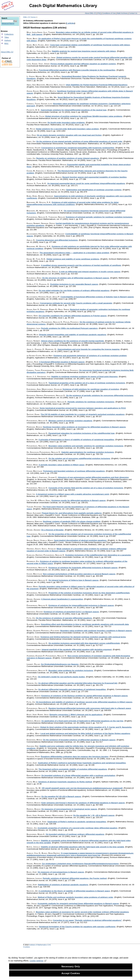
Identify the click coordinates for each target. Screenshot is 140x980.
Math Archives (122, 13)
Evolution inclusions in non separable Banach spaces (74, 284)
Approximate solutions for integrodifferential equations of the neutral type (74, 110)
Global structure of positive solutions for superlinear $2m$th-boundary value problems (84, 116)
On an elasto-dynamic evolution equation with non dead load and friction (69, 135)
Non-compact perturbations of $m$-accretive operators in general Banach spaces (79, 574)
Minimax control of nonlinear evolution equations (70, 421)
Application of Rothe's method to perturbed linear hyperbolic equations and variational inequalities (82, 763)
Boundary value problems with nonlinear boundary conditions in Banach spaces (96, 631)
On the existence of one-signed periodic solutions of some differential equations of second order (79, 141)
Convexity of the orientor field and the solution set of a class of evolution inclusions (86, 488)
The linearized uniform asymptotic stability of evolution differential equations (73, 769)
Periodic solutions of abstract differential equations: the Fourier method (75, 878)
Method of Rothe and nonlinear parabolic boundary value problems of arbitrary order (76, 897)
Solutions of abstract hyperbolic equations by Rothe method (65, 782)
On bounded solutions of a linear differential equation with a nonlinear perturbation (78, 775)
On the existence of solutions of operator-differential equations (64, 618)
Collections (9, 34)
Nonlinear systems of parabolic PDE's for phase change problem (72, 521)
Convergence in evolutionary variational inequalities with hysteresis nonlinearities (78, 148)
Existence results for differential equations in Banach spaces (79, 500)
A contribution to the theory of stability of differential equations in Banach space (74, 891)
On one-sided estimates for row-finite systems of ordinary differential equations (74, 290)
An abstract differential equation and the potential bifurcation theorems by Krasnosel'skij (78, 683)
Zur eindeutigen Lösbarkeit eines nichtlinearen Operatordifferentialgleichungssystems (80, 864)
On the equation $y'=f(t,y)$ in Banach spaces (61, 796)
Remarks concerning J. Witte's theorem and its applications (76, 715)
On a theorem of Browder (52, 530)
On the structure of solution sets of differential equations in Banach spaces (76, 278)
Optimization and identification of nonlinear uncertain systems (94, 190)
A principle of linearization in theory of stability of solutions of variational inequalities (76, 440)
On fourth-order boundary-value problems (66, 123)
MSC (6, 43)
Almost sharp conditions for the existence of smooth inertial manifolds (73, 341)
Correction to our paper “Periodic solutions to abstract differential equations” (88, 920)
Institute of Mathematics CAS (40, 945)
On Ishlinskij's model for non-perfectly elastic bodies (61, 677)
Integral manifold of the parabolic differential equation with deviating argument (77, 649)
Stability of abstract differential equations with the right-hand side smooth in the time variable (82, 847)
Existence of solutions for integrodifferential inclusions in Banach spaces (81, 605)
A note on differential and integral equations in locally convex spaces (90, 272)
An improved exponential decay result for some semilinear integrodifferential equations (86, 183)
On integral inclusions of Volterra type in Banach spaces (74, 580)
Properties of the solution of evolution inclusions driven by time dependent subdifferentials (89, 593)
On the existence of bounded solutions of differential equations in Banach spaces (79, 740)
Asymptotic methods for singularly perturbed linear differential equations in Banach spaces (78, 904)
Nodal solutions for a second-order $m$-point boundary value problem (67, 129)
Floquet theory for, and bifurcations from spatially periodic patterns (72, 513)
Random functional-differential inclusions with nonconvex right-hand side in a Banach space (90, 708)
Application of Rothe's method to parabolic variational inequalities (77, 822)
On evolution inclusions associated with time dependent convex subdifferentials (84, 643)
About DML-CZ (90, 13)
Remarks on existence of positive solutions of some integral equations (68, 158)
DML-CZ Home (29, 17)
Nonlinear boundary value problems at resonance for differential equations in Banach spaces (84, 427)
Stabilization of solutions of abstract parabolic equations (63, 885)
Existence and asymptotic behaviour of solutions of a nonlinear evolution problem (90, 356)
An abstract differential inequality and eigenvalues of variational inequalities (72, 689)
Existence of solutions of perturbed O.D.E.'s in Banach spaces (71, 612)
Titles (7, 37)
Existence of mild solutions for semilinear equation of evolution (91, 389)
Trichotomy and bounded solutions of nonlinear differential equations (74, 471)
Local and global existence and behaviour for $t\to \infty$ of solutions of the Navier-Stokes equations (85, 733)
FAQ (99, 13)
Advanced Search (8, 24)
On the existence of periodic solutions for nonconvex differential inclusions (100, 395)
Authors (8, 40)
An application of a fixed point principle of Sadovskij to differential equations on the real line (82, 721)
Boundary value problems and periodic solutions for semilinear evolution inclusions (86, 446)
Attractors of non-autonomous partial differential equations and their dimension (93, 477)
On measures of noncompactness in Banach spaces (61, 872)
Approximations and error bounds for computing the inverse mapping (89, 349)
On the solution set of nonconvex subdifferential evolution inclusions (79, 458)
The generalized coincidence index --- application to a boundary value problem (74, 253)
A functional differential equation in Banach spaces (62, 362)
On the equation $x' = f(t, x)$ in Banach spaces (94, 815)
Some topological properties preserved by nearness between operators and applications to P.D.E (83, 408)
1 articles (70, 23)
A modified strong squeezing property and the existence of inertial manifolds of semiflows (81, 265)
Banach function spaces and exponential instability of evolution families (94, 177)
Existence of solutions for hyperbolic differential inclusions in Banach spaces (83, 568)
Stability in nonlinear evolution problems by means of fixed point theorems (84, 377)
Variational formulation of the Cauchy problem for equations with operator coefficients (77, 927)
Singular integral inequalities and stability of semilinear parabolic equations (73, 335)
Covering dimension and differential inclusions (57, 240)
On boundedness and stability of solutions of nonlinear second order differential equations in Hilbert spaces (84, 702)
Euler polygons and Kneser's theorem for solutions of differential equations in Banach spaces (83, 803)
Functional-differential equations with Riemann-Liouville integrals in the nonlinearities (77, 70)
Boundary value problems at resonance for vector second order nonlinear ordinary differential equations (82, 912)
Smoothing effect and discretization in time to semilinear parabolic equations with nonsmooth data (85, 624)
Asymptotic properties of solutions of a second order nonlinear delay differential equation (78, 828)
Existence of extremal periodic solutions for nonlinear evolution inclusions (99, 217)
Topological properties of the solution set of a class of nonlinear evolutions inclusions (87, 383)
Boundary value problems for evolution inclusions (71, 670)
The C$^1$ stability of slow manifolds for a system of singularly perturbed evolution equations (83, 414)
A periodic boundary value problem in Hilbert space (62, 465)
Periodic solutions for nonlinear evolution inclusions (91, 402)
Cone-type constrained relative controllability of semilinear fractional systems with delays (90, 45)
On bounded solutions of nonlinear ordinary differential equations (75, 834)
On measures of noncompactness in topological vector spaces (69, 809)
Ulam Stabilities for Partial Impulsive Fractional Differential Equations (97, 85)
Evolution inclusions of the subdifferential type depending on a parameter (98, 555)
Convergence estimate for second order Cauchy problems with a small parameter (76, 303)
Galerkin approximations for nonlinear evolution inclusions (88, 452)
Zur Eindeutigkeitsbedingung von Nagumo (60, 664)
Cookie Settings (38, 965)
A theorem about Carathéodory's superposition (62, 599)
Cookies (27, 947)
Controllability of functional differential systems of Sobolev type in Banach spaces (97, 297)
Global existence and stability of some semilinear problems (73, 259)
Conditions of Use (109, 13)
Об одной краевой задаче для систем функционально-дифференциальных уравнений (82, 788)
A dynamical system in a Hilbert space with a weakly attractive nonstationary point (73, 494)
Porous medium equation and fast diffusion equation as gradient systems (83, 64)
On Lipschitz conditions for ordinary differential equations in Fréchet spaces (73, 316)
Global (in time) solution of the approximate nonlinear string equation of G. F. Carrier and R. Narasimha (86, 727)
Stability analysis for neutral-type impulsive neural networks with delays (84, 51)
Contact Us (133, 13)
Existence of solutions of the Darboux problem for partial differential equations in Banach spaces (85, 696)
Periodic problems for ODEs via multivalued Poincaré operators (69, 328)
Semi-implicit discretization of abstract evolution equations (80, 540)
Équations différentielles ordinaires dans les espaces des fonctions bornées (75, 757)
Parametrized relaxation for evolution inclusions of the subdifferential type (82, 433)
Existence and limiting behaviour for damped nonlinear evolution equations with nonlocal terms (83, 637)
